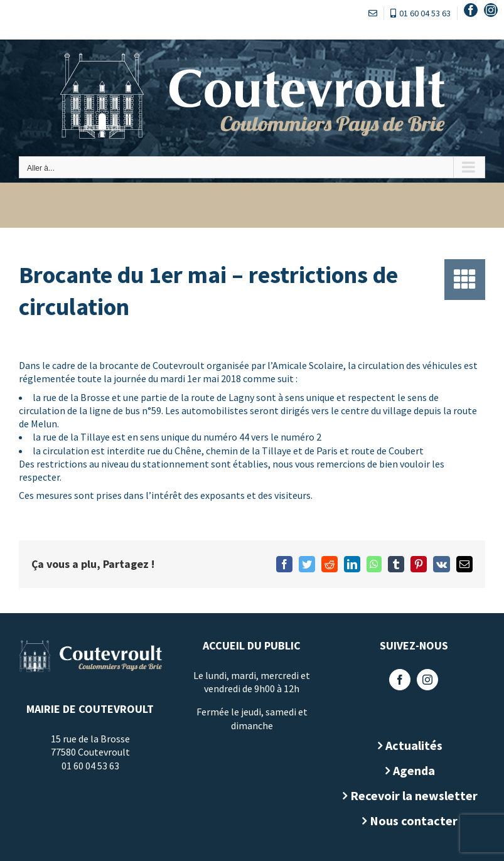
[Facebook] (395, 680)
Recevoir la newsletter (409, 795)
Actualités (409, 745)
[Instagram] (423, 680)
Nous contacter (409, 821)
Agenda (409, 770)
